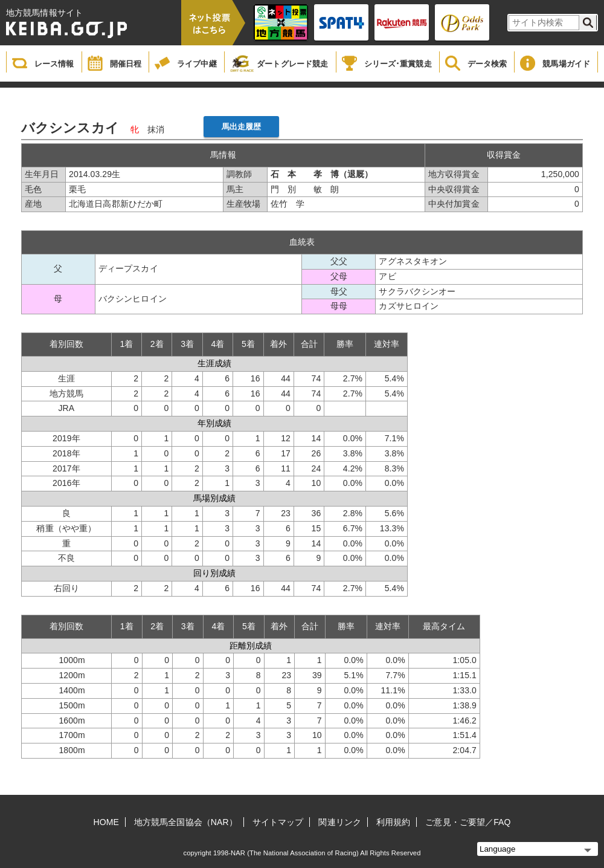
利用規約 (393, 822)
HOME (106, 822)
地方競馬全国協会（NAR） (186, 822)
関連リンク (340, 822)
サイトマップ (278, 822)
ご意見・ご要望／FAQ (468, 822)
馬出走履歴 (242, 127)
